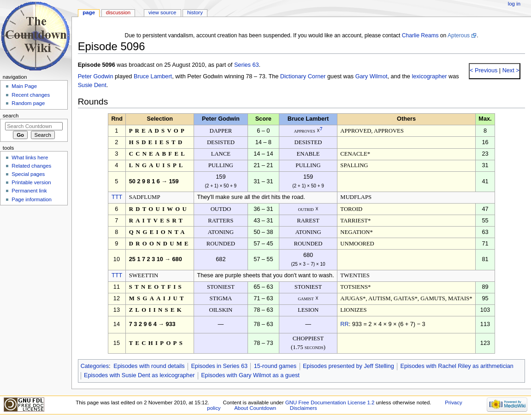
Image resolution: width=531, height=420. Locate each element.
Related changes (31, 166)
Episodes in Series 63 (219, 366)
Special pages (28, 174)
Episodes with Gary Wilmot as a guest (250, 375)
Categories (95, 366)
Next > (510, 70)
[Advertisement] (34, 278)
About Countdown (255, 408)
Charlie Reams (420, 35)
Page (89, 12)
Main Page (24, 86)
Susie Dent (92, 85)
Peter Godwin (96, 76)
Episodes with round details (149, 366)
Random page (28, 103)
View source (162, 12)
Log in (514, 4)
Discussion (118, 12)
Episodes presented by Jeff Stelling (348, 366)
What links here (30, 157)
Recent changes (31, 95)
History (195, 12)
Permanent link (29, 191)
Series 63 (247, 65)
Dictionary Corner (303, 76)
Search (11, 116)
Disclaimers (304, 408)
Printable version (31, 182)
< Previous (484, 70)
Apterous (459, 35)
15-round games (275, 366)
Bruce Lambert (153, 76)
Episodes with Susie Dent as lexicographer (139, 375)
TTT (117, 197)
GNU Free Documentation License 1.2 (330, 402)
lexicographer (429, 76)
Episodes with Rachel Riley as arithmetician (457, 366)
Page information (32, 199)
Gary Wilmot (372, 76)
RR (344, 324)
